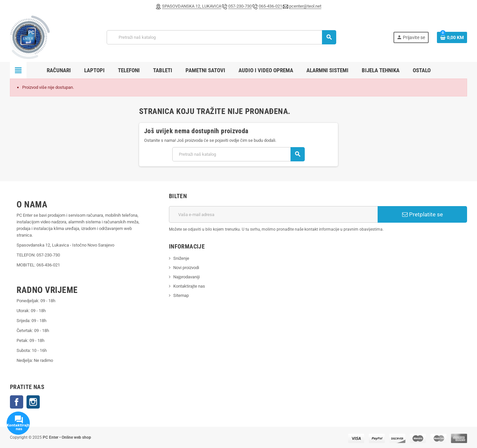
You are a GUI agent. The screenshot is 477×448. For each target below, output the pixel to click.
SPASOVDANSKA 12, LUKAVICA (192, 6)
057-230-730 (240, 6)
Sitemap (181, 295)
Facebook (17, 402)
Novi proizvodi (186, 268)
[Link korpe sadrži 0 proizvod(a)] (452, 37)
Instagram (33, 402)
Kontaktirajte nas (189, 286)
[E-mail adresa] (273, 214)
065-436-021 (270, 6)
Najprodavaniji (186, 277)
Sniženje (181, 258)
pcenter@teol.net (305, 6)
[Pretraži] (221, 37)
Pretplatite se (423, 214)
